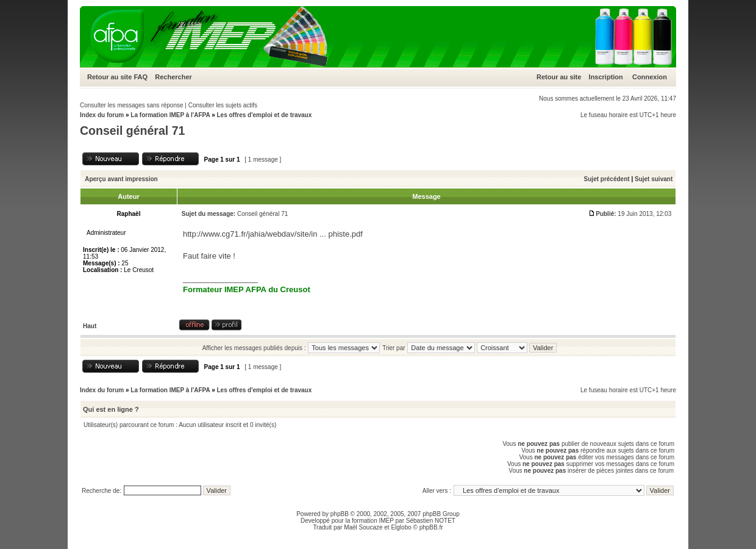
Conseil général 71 (132, 131)
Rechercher (173, 77)
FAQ (141, 77)
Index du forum (102, 115)
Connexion (650, 77)
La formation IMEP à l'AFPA (170, 115)
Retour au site (109, 77)
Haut (90, 326)
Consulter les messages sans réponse (132, 105)
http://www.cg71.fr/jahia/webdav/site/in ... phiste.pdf (273, 234)
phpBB (340, 514)
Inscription (606, 77)
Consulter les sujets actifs (223, 105)
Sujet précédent (607, 179)
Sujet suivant (654, 179)
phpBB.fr (431, 527)
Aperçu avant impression (121, 179)
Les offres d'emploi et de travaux (264, 115)
